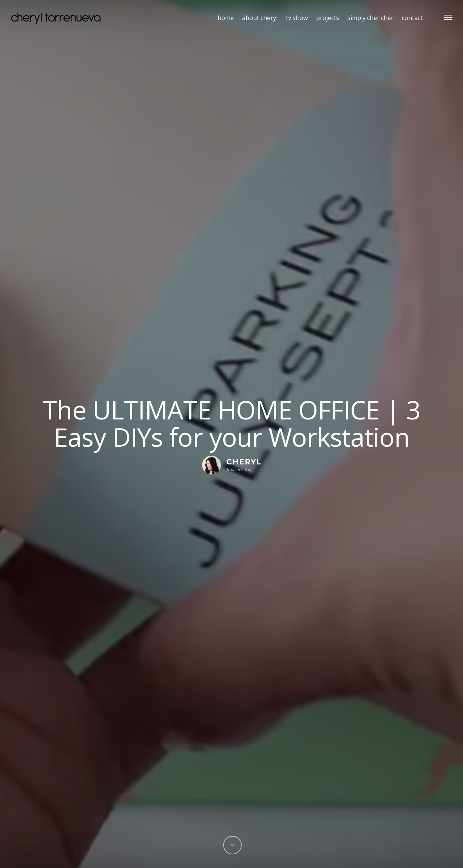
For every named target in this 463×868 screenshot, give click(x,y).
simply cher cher (370, 18)
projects (328, 18)
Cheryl (244, 462)
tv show (297, 18)
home (226, 18)
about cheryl (260, 18)
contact (412, 18)
